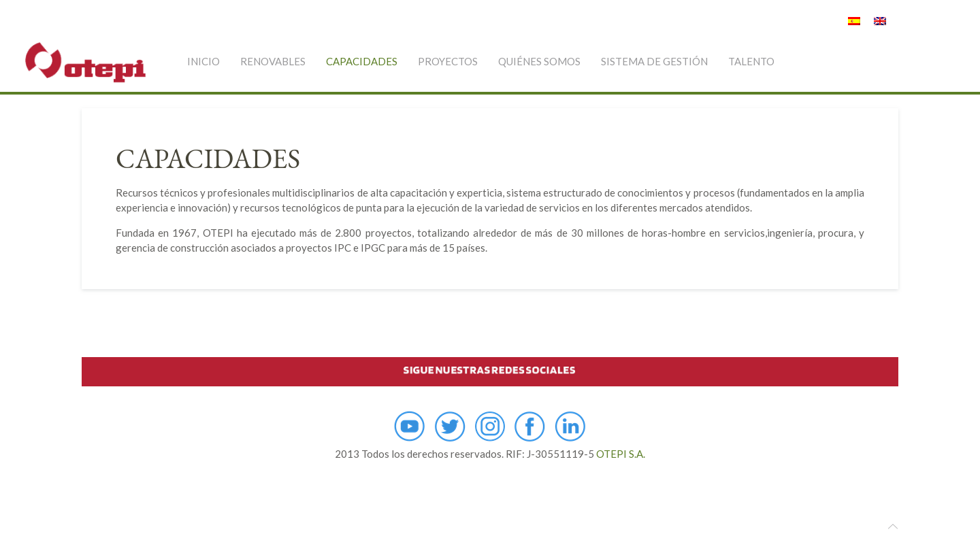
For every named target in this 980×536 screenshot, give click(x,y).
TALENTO (751, 61)
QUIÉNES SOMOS (539, 61)
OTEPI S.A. (621, 454)
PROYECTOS (448, 61)
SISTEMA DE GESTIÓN (654, 61)
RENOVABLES (273, 61)
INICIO (203, 61)
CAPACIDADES (362, 61)
